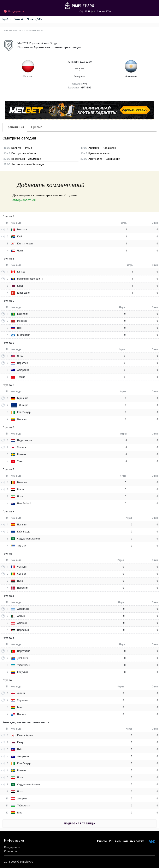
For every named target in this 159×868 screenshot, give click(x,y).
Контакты (10, 851)
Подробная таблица (80, 824)
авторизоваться (24, 200)
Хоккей (19, 19)
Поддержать (12, 847)
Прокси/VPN (35, 19)
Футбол (6, 19)
